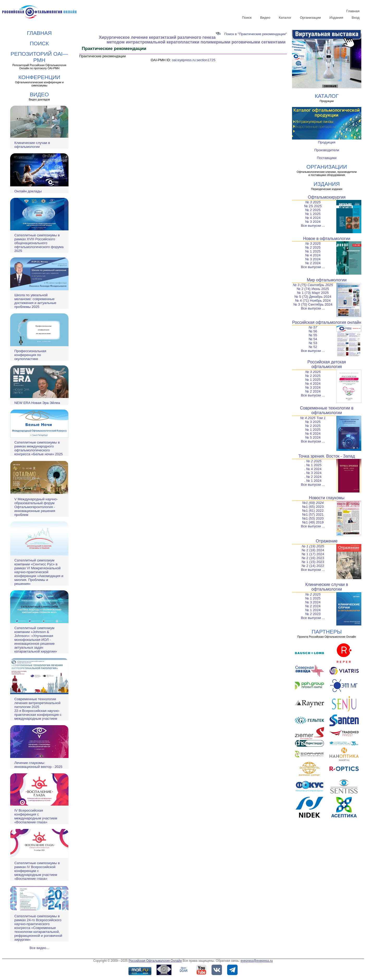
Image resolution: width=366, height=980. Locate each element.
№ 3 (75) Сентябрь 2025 (313, 285)
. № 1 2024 (313, 481)
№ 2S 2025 (313, 206)
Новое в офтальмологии (327, 239)
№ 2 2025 (313, 210)
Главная (353, 11)
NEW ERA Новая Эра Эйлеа (37, 403)
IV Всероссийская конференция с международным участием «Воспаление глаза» (36, 816)
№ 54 (313, 339)
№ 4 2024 (313, 218)
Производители (327, 150)
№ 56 (313, 331)
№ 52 (313, 347)
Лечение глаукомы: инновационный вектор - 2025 (38, 765)
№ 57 (313, 327)
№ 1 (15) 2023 (313, 562)
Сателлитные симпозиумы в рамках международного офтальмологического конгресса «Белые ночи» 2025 (39, 448)
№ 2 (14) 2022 (313, 566)
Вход (356, 18)
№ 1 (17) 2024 (313, 554)
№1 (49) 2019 (313, 522)
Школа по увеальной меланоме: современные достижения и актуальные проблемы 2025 (35, 301)
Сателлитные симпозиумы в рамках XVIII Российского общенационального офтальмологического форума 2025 (39, 243)
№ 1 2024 (313, 610)
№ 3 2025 (313, 202)
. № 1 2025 (313, 465)
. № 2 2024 (313, 477)
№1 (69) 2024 (313, 503)
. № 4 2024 (313, 469)
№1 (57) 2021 (313, 514)
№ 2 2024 (313, 263)
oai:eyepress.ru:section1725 (194, 60)
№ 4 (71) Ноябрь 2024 (313, 301)
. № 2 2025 (313, 461)
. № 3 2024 (313, 473)
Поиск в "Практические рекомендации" (251, 34)
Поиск (247, 18)
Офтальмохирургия (327, 197)
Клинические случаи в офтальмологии (32, 145)
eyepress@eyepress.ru (257, 961)
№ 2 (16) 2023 (313, 558)
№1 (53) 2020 (313, 518)
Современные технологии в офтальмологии (327, 410)
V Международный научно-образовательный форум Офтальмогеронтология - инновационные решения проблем (36, 507)
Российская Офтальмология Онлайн (155, 961)
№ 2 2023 (313, 614)
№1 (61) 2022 (313, 511)
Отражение (327, 541)
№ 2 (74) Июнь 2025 (313, 289)
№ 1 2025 (313, 214)
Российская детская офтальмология (327, 364)
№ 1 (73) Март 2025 (313, 293)
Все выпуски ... (313, 226)
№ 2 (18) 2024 (313, 550)
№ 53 (313, 343)
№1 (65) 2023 (313, 507)
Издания (336, 18)
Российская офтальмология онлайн (327, 322)
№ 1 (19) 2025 (313, 546)
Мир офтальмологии (327, 280)
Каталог (285, 18)
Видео (265, 18)
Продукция (327, 142)
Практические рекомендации (103, 56)
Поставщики (327, 158)
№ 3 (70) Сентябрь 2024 (313, 304)
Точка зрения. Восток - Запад (327, 456)
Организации (310, 18)
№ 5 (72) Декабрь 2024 (313, 297)
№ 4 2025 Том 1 (313, 418)
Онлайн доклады (28, 191)
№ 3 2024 (313, 222)
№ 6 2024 (313, 434)
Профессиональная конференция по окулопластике (30, 355)
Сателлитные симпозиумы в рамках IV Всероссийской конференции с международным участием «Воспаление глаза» (37, 871)
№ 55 (313, 335)
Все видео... (39, 948)
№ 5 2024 (313, 437)
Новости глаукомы (327, 498)
